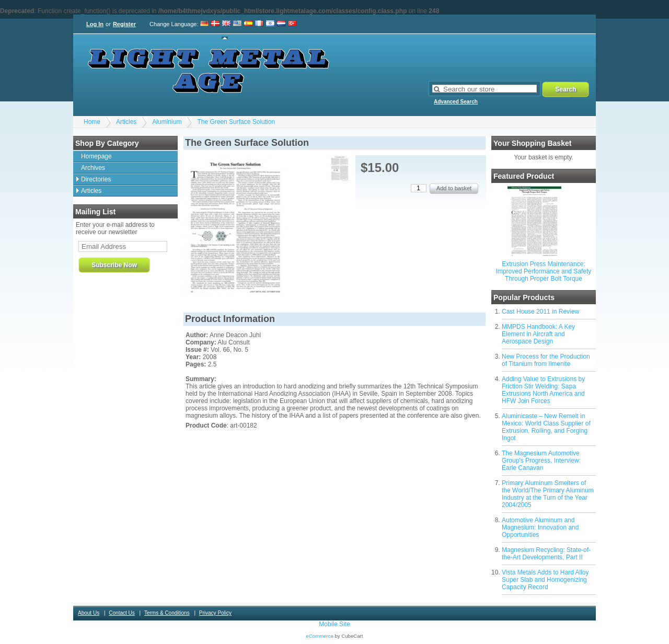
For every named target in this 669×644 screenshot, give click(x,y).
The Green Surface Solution (236, 122)
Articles (126, 122)
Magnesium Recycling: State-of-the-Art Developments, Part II (546, 554)
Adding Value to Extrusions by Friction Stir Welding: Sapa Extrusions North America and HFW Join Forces (543, 390)
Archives (93, 168)
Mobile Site (334, 624)
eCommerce (320, 636)
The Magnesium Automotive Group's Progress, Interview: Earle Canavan (541, 461)
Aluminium (167, 122)
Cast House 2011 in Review (540, 312)
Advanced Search (456, 102)
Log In (95, 24)
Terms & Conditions (167, 613)
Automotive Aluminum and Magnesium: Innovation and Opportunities (540, 527)
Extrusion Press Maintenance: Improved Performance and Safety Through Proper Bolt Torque (544, 271)
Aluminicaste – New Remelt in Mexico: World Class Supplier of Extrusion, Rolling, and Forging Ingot (546, 427)
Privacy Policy (215, 613)
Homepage (96, 156)
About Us (89, 613)
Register (124, 24)
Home (92, 122)
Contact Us (122, 613)
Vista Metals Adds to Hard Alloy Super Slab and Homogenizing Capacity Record (545, 580)
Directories (96, 179)
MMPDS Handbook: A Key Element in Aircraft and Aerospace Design (538, 334)
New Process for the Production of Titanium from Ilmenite (546, 360)
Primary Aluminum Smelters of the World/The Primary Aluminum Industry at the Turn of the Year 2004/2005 (548, 494)
